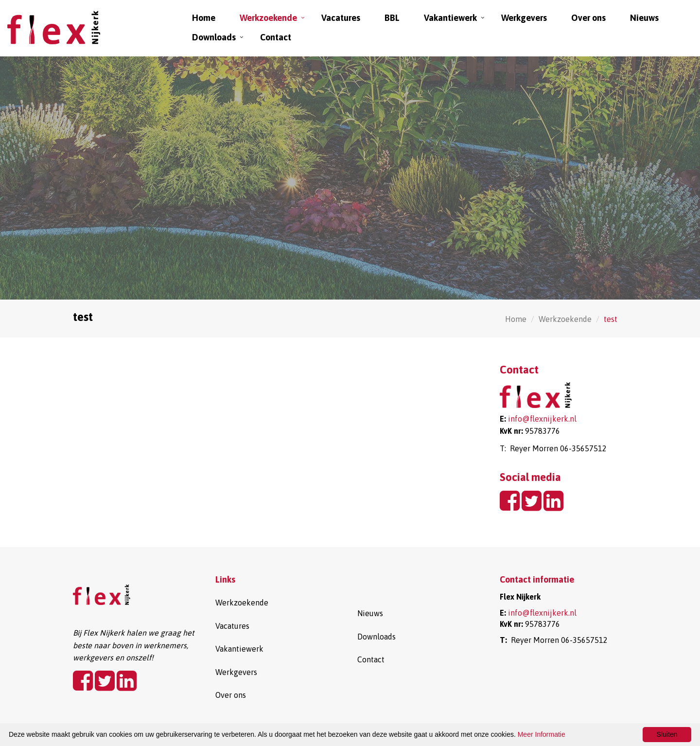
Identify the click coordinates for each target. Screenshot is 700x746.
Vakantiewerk (450, 18)
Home (204, 18)
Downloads (214, 37)
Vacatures (341, 18)
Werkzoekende (268, 18)
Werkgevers (524, 18)
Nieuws (644, 18)
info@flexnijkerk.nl (542, 419)
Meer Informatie (542, 734)
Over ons (588, 18)
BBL (392, 18)
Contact (276, 37)
